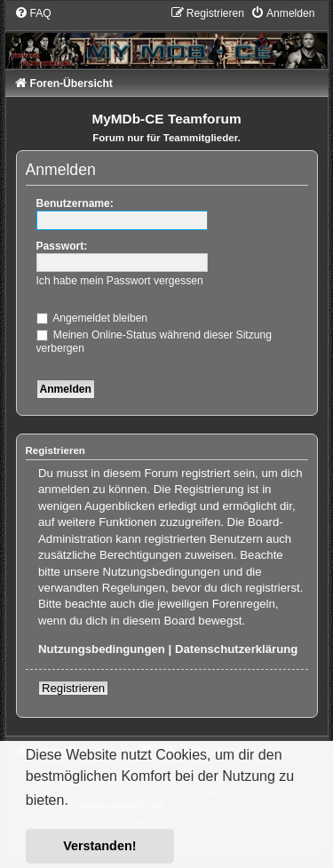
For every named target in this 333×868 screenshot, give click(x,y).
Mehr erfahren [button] (119, 801)
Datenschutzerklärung (237, 649)
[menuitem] (33, 13)
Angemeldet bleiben (92, 318)
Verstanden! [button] (99, 846)
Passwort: (62, 246)
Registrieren (73, 688)
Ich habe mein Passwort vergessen (120, 281)
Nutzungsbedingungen (102, 649)
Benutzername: (75, 203)
